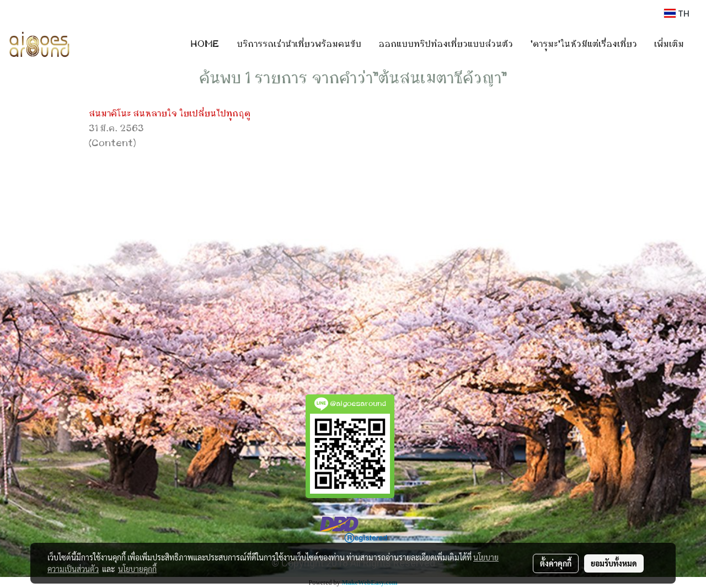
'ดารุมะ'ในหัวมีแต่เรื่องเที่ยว (584, 44)
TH (677, 13)
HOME (205, 44)
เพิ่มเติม (669, 44)
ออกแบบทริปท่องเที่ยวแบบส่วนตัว (446, 44)
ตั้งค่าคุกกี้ (556, 563)
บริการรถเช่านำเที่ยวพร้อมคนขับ (299, 44)
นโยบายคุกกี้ (137, 569)
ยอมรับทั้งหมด (614, 563)
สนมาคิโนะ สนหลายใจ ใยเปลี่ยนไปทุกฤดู (170, 114)
